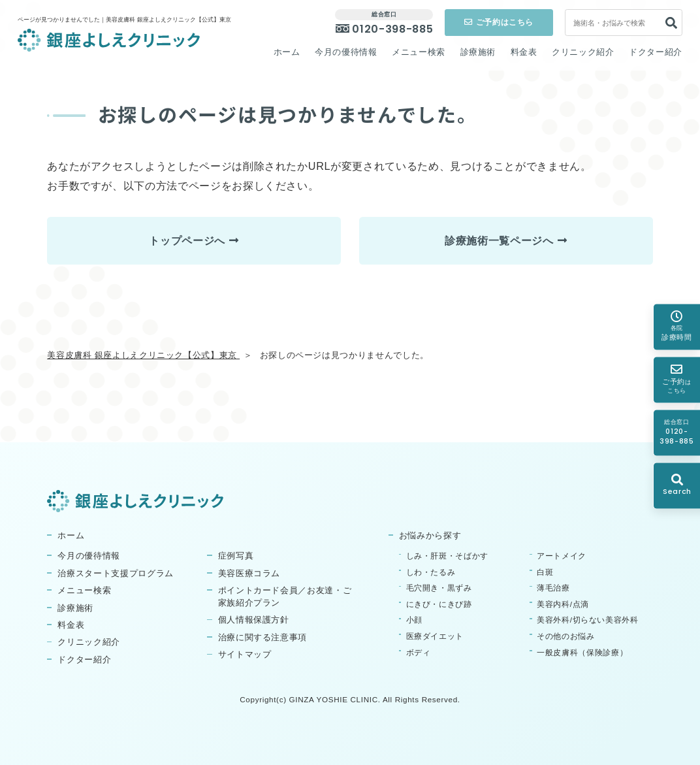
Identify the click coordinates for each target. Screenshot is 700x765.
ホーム (287, 52)
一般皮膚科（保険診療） (582, 652)
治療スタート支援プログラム (115, 574)
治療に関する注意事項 (262, 638)
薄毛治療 (553, 588)
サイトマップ (245, 655)
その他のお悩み (566, 636)
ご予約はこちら (499, 22)
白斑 (545, 572)
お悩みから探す (430, 536)
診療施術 (478, 52)
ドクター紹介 (656, 52)
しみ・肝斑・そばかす (447, 556)
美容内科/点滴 (563, 604)
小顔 (414, 620)
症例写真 (236, 556)
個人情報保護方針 (254, 620)
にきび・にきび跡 (439, 604)
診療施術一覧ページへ (499, 240)
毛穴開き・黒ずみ (439, 588)
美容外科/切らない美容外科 (588, 620)
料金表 (524, 52)
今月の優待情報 (346, 52)
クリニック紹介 (583, 52)
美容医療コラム (249, 574)
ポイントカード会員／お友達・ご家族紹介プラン (285, 597)
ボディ (419, 652)
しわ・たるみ (431, 572)
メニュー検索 (419, 52)
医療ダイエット (435, 636)
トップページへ (187, 240)
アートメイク (562, 556)
